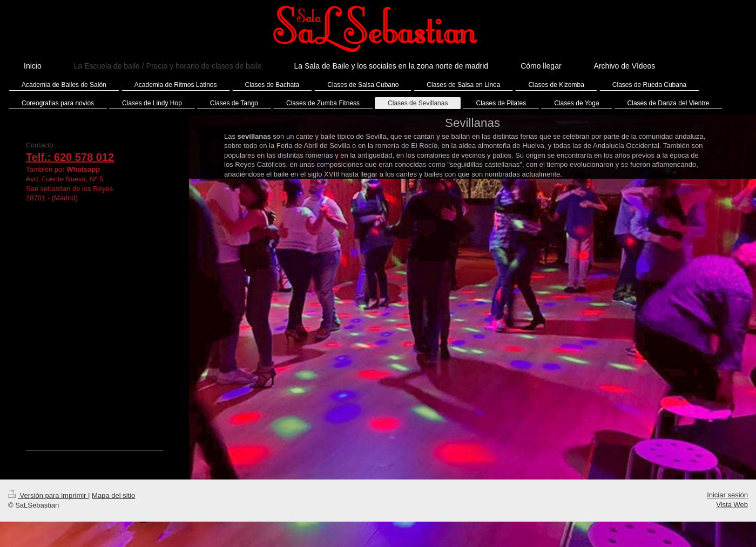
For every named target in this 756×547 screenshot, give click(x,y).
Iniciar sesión (727, 495)
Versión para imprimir (48, 495)
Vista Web (732, 505)
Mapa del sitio (113, 495)
